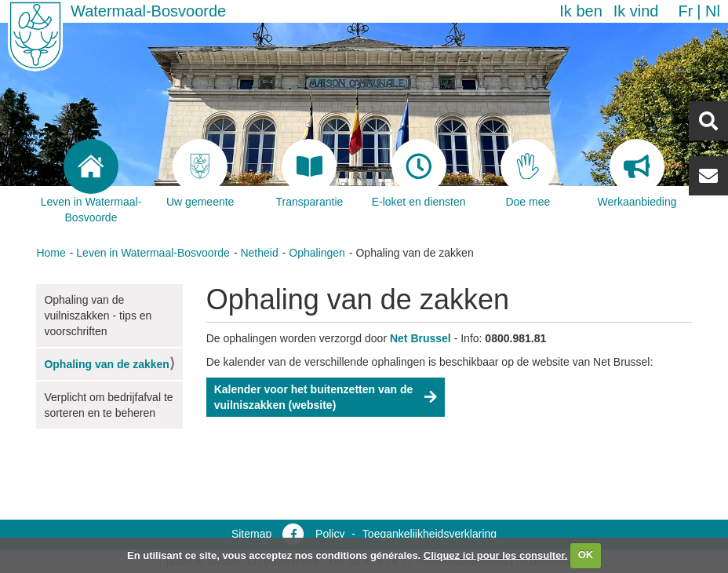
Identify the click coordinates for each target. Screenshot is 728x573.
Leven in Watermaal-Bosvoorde (153, 253)
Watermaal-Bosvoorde (148, 11)
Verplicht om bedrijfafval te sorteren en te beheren (108, 405)
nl (713, 11)
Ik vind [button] (636, 11)
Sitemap (251, 534)
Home (51, 253)
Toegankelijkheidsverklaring (430, 534)
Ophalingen (317, 253)
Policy (330, 534)
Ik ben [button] (581, 11)
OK (586, 555)
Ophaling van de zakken (107, 364)
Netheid (259, 253)
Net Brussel (420, 338)
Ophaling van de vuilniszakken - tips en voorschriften (98, 316)
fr (685, 11)
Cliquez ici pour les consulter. (496, 555)
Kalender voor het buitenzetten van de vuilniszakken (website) (314, 397)
